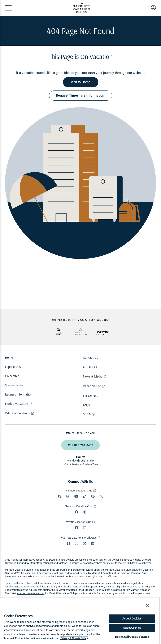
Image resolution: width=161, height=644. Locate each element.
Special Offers (14, 385)
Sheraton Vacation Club (79, 506)
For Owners (91, 396)
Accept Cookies (132, 619)
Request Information (19, 394)
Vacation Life (92, 386)
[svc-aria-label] (80, 332)
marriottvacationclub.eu (31, 593)
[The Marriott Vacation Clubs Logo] (81, 12)
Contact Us (90, 357)
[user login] (153, 8)
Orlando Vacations (18, 413)
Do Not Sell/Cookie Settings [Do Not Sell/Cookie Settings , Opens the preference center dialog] (132, 637)
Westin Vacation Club (79, 522)
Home (9, 357)
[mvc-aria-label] (58, 332)
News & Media (93, 376)
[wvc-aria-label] (103, 333)
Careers (88, 367)
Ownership (12, 376)
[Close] (148, 605)
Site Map (89, 414)
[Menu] (8, 8)
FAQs (86, 405)
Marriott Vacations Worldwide (79, 538)
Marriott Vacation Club (79, 490)
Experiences (13, 367)
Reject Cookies (132, 628)
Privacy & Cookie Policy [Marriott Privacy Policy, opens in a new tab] (74, 638)
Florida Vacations (17, 403)
